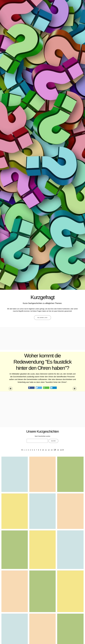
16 (61, 450)
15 (58, 450)
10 (43, 450)
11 (46, 450)
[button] (31, 388)
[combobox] (37, 441)
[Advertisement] (42, 338)
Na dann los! (43, 318)
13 (52, 450)
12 (49, 450)
